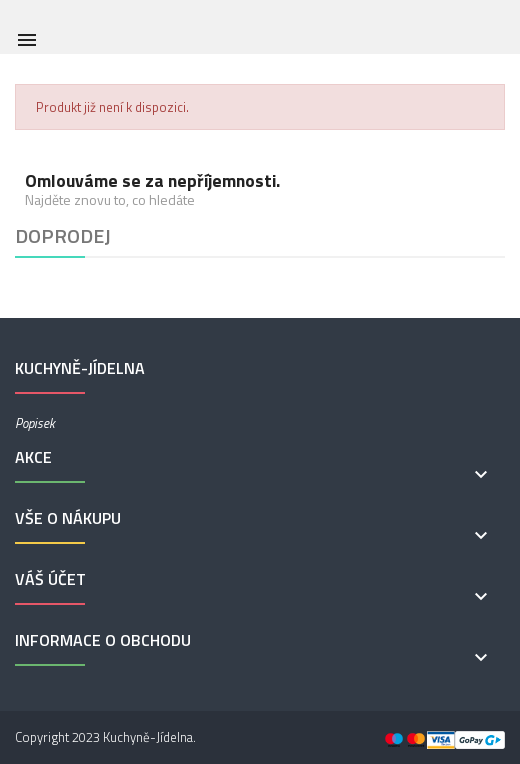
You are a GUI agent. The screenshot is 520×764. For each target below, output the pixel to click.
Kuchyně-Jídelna (148, 737)
